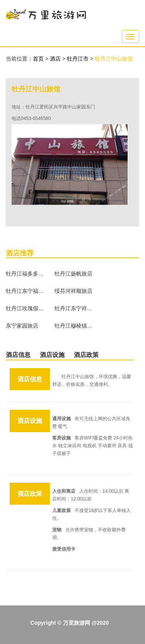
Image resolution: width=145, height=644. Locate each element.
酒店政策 (86, 355)
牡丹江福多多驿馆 (25, 274)
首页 (38, 59)
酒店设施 (52, 355)
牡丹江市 (78, 59)
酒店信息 (18, 355)
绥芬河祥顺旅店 (73, 291)
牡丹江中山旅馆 (114, 59)
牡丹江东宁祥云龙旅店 (74, 308)
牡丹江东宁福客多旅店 (25, 291)
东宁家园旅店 (22, 326)
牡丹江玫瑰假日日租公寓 (25, 308)
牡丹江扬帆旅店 (73, 274)
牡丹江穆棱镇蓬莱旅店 (74, 326)
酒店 (56, 59)
